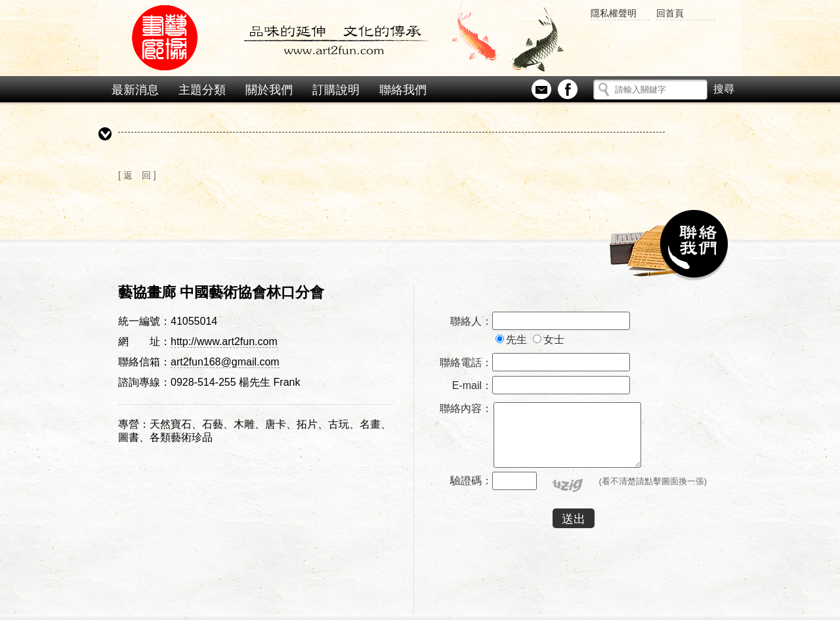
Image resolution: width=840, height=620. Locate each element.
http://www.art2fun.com (224, 341)
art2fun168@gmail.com (225, 362)
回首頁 (670, 13)
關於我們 (269, 90)
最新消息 (135, 90)
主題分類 (202, 90)
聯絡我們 (403, 90)
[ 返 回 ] (137, 175)
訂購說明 (336, 90)
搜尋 (724, 87)
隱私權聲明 (614, 13)
